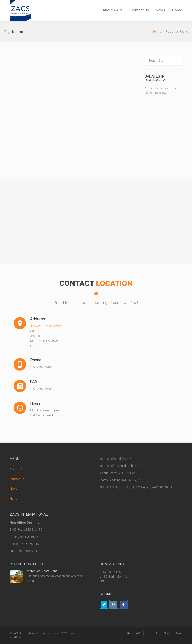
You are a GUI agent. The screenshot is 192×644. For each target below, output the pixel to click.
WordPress (16, 637)
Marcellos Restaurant (42, 571)
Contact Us (140, 10)
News (161, 10)
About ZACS (113, 10)
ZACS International (24, 633)
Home (177, 10)
